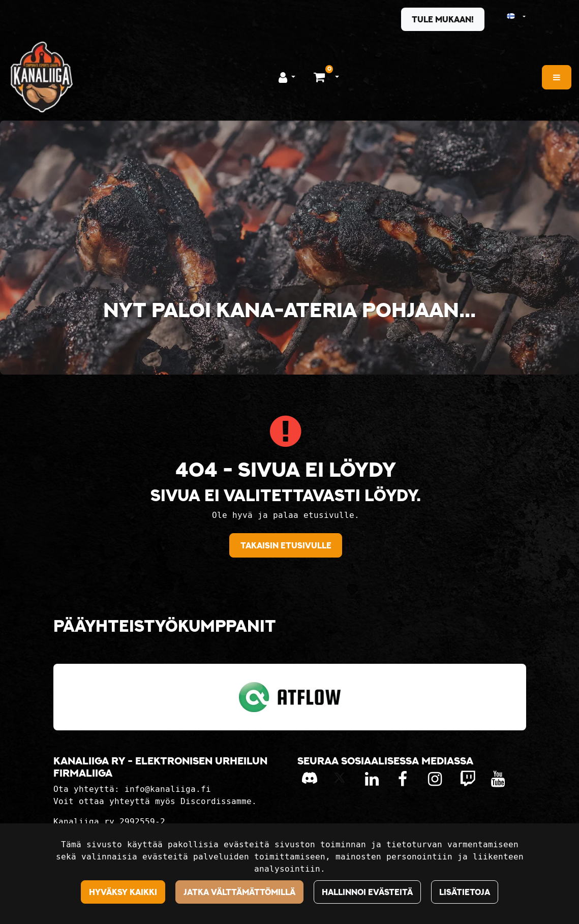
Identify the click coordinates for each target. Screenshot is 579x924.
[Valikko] (557, 77)
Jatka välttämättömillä (239, 892)
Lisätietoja (465, 892)
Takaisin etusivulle (286, 545)
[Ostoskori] (321, 77)
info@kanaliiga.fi (168, 789)
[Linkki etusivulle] (42, 77)
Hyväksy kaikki (123, 892)
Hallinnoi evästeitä (367, 892)
